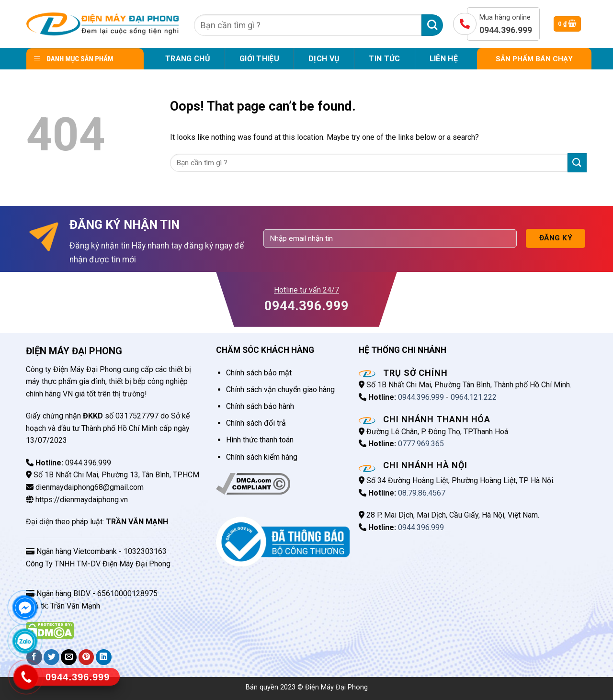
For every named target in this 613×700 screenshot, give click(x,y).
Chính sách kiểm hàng (262, 457)
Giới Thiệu (259, 59)
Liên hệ (444, 59)
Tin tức (384, 59)
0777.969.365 (421, 444)
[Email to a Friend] (69, 657)
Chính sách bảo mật (259, 373)
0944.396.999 (421, 397)
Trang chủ (188, 59)
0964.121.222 (474, 397)
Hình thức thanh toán (260, 440)
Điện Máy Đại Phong (336, 687)
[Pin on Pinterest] (86, 657)
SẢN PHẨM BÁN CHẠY (534, 59)
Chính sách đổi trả (256, 423)
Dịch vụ (324, 59)
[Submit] (432, 25)
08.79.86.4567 (422, 493)
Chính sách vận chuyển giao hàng (280, 390)
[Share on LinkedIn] (104, 657)
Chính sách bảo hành (260, 406)
